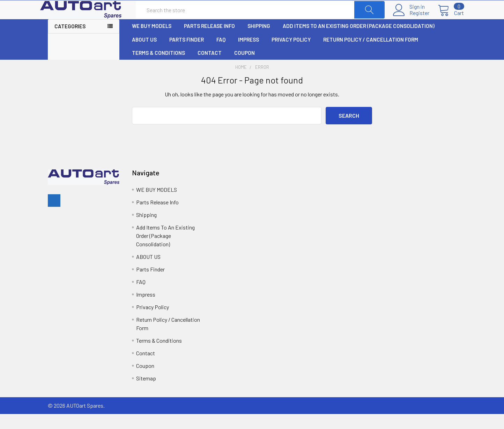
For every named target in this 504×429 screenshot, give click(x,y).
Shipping (259, 41)
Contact (210, 68)
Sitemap (146, 393)
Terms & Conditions (158, 68)
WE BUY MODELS (152, 41)
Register (412, 21)
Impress (249, 55)
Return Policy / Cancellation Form (371, 55)
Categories (70, 42)
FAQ (221, 55)
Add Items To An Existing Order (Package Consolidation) (359, 41)
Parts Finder (187, 55)
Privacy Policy (291, 55)
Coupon (244, 68)
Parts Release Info (209, 41)
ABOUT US (144, 55)
